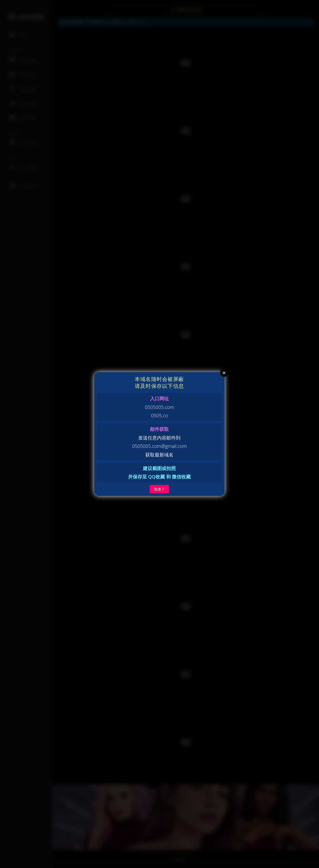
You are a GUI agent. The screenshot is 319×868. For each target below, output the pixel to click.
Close (224, 373)
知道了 (159, 489)
